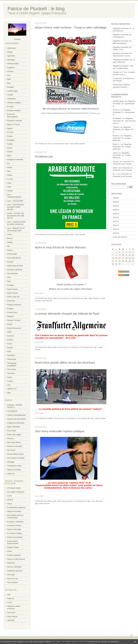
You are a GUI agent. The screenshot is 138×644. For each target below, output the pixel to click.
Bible (9, 79)
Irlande (10, 167)
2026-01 (116, 218)
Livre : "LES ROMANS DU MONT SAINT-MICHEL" (15, 207)
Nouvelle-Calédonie (14, 270)
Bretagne (11, 87)
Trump (9, 377)
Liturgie (10, 191)
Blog (9, 83)
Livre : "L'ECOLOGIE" (15, 201)
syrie (93, 501)
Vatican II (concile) (14, 470)
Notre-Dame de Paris (15, 266)
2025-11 (116, 225)
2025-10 (116, 229)
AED (9, 595)
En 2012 (10, 132)
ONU (9, 277)
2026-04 (116, 206)
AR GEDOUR (12, 411)
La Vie (9, 602)
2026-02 (116, 214)
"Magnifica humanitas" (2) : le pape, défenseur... (122, 138)
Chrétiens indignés (14, 103)
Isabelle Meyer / (119, 101)
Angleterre (11, 68)
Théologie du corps (14, 466)
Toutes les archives (120, 237)
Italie (9, 171)
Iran (9, 164)
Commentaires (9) (77, 298)
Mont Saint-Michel (14, 258)
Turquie (10, 381)
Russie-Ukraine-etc (14, 328)
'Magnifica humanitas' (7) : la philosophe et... (124, 104)
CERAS (10, 500)
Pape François (13, 289)
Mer (9, 246)
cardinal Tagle (12, 91)
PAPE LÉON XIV (13, 297)
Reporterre (11, 563)
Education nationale (14, 121)
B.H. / (115, 174)
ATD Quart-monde (14, 488)
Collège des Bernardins (16, 423)
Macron (10, 238)
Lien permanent (58, 144)
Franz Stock (12, 431)
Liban (9, 183)
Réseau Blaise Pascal (15, 454)
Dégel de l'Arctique (14, 511)
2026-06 (116, 198)
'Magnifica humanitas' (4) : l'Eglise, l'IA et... (123, 130)
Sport (9, 351)
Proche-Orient (12, 312)
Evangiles (11, 140)
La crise (10, 179)
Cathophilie (11, 99)
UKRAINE (11, 620)
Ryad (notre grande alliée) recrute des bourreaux (65, 363)
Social (9, 344)
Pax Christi (11, 450)
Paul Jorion (11, 613)
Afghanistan (12, 48)
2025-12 (116, 221)
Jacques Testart (13, 547)
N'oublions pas (44, 157)
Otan (9, 281)
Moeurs (10, 250)
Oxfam (10, 551)
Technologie (12, 359)
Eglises (10, 128)
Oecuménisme (13, 273)
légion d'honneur (94, 298)
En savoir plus (113, 642)
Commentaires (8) (83, 418)
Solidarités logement (15, 571)
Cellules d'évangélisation (16, 415)
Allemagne (11, 60)
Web (9, 393)
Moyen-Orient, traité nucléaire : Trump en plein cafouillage (71, 27)
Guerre (10, 148)
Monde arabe (12, 254)
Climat (9, 504)
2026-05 (116, 202)
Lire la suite (39, 293)
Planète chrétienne (14, 305)
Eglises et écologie (14, 529)
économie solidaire (14, 525)
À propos (17, 39)
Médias (10, 242)
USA (9, 385)
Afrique (10, 52)
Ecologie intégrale (14, 111)
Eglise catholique (13, 427)
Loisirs (10, 234)
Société (10, 348)
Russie (10, 324)
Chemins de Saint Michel (16, 419)
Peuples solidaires (14, 555)
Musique (10, 262)
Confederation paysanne (16, 508)
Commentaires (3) (86, 347)
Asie (9, 75)
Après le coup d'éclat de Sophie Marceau (60, 247)
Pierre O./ (116, 110)
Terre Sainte (12, 369)
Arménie (10, 72)
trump (72, 144)
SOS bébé (11, 575)
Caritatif (10, 95)
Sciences (11, 336)
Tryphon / (116, 127)
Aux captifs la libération (16, 492)
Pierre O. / (117, 136)
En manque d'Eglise (15, 533)
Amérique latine (13, 64)
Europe (10, 136)
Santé (9, 332)
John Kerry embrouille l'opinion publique (60, 431)
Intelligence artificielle (15, 160)
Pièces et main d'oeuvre (16, 559)
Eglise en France (13, 125)
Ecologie (10, 107)
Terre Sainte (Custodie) (16, 458)
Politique (10, 309)
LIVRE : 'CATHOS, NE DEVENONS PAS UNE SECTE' (16, 216)
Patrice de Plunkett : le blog (36, 9)
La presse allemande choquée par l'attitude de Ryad (67, 314)
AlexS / (116, 153)
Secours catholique (14, 567)
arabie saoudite (80, 144)
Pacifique (11, 285)
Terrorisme (11, 373)
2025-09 (116, 233)
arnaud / (116, 162)
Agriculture (11, 56)
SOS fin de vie (13, 579)
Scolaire (10, 340)
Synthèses (11, 355)
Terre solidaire (12, 582)
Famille (10, 144)
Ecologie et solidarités (15, 522)
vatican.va (11, 474)
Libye (9, 187)
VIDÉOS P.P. (12, 389)
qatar (36, 503)
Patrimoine (11, 301)
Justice (10, 175)
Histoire (10, 152)
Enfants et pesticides (15, 537)
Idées (9, 156)
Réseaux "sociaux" (14, 320)
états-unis (99, 501)
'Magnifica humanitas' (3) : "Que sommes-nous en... (124, 121)
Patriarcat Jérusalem (15, 446)
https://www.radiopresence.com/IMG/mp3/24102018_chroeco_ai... (71, 113)
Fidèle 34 (11, 599)
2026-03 (116, 210)
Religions (11, 316)
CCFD (9, 496)
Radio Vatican (12, 617)
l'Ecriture (10, 439)
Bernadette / (117, 119)
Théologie (11, 462)
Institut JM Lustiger (14, 435)
